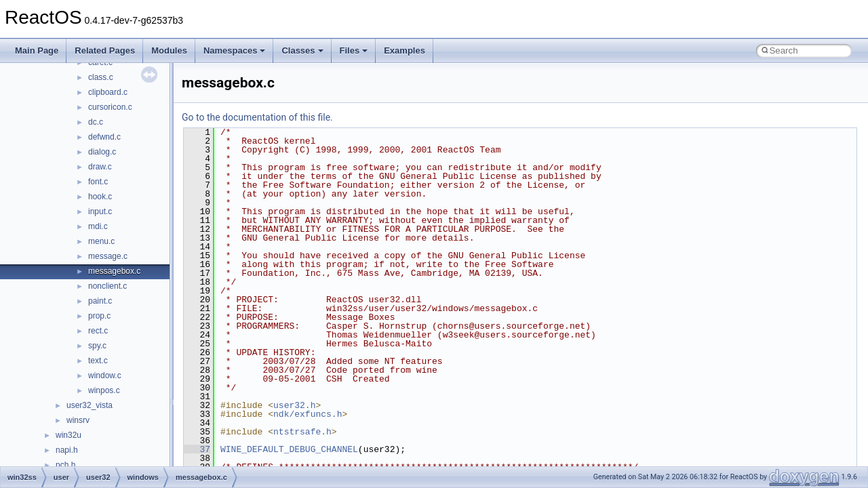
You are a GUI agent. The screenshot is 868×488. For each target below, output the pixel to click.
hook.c (100, 197)
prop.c (99, 316)
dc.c (96, 122)
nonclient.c (107, 286)
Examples (405, 50)
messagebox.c (114, 271)
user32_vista (90, 405)
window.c (105, 375)
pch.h (65, 465)
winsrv (78, 420)
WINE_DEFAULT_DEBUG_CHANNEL (289, 449)
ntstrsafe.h (302, 432)
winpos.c (104, 390)
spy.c (97, 346)
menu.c (101, 241)
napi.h (67, 450)
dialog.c (102, 152)
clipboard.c (108, 92)
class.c (101, 77)
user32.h (294, 405)
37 (197, 449)
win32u (68, 435)
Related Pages (105, 50)
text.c (98, 361)
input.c (100, 211)
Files (354, 50)
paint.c (100, 301)
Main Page (37, 50)
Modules (169, 50)
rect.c (98, 331)
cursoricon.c (110, 107)
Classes (302, 50)
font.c (98, 182)
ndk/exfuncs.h (308, 414)
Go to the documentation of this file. (257, 117)
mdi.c (98, 226)
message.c (108, 256)
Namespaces (235, 50)
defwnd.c (104, 137)
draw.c (100, 167)
